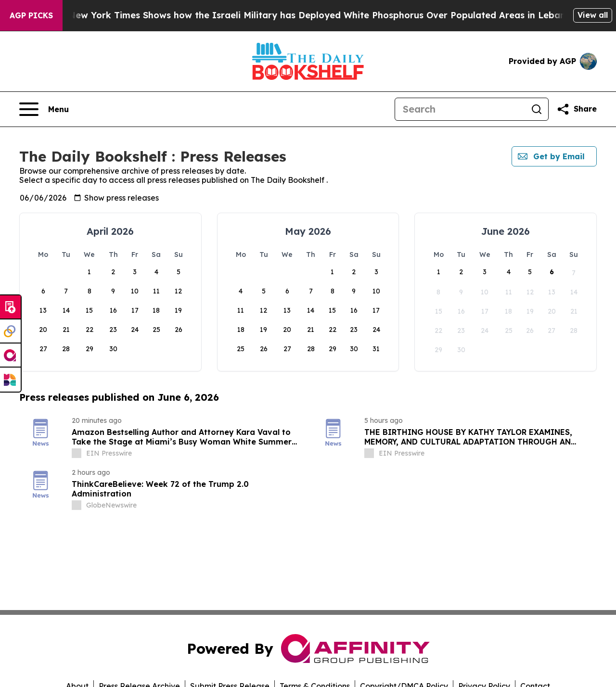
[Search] (460, 109)
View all (593, 15)
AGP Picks (31, 15)
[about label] (77, 453)
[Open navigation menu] (44, 109)
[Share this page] (577, 109)
